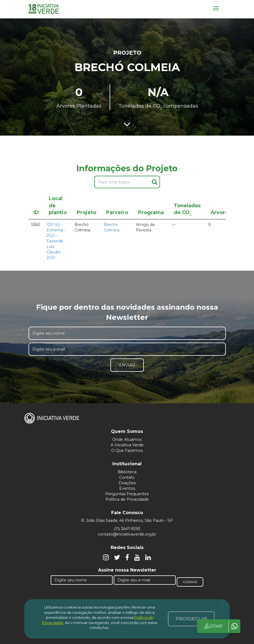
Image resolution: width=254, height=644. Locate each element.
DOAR (213, 626)
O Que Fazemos (127, 450)
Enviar (127, 365)
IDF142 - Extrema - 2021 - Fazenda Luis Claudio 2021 (56, 241)
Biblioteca (127, 472)
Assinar (190, 582)
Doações (127, 483)
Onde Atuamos (127, 439)
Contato (127, 477)
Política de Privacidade (127, 499)
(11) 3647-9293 (127, 529)
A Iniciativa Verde (127, 445)
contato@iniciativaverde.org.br (127, 534)
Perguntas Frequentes (127, 494)
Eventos (127, 488)
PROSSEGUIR (191, 619)
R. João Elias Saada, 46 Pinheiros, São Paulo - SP (127, 520)
